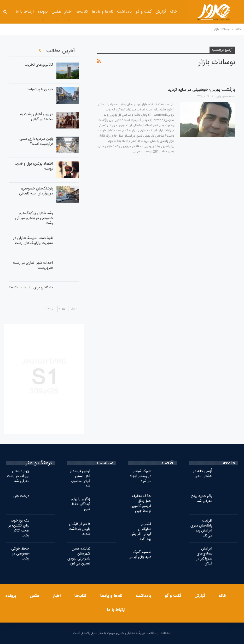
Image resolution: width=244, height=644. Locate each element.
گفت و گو (144, 12)
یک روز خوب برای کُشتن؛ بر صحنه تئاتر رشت (19, 528)
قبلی (74, 309)
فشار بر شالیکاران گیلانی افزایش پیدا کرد (141, 532)
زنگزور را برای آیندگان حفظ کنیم (80, 504)
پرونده (43, 12)
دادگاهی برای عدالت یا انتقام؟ (31, 288)
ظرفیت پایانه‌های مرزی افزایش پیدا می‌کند (201, 528)
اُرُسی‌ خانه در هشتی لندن (203, 474)
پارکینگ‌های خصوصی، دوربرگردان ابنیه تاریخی (36, 191)
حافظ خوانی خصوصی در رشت (20, 554)
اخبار (68, 12)
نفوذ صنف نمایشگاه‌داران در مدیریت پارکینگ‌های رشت (33, 241)
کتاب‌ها (82, 12)
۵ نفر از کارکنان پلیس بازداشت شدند (79, 529)
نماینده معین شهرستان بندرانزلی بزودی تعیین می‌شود (79, 556)
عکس (56, 12)
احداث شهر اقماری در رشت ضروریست (33, 265)
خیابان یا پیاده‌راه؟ (40, 89)
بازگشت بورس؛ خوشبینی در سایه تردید (201, 90)
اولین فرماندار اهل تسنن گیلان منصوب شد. (80, 479)
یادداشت (124, 12)
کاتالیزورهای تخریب (39, 65)
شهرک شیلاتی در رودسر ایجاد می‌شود (140, 476)
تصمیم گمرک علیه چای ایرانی (140, 555)
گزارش (161, 12)
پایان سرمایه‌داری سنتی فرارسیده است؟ (36, 141)
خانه (173, 12)
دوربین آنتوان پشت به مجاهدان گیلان (37, 117)
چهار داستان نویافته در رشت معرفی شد (18, 476)
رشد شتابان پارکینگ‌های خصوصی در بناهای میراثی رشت (34, 218)
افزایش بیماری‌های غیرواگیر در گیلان (204, 556)
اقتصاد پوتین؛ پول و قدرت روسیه (34, 166)
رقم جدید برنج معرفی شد (202, 499)
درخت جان (21, 496)
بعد (62, 309)
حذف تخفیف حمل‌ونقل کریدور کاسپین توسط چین (141, 504)
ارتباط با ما (25, 12)
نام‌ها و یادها (103, 12)
